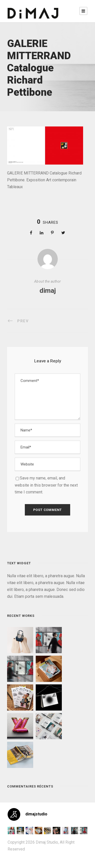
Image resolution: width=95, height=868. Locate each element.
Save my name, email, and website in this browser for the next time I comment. (46, 485)
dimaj (48, 291)
